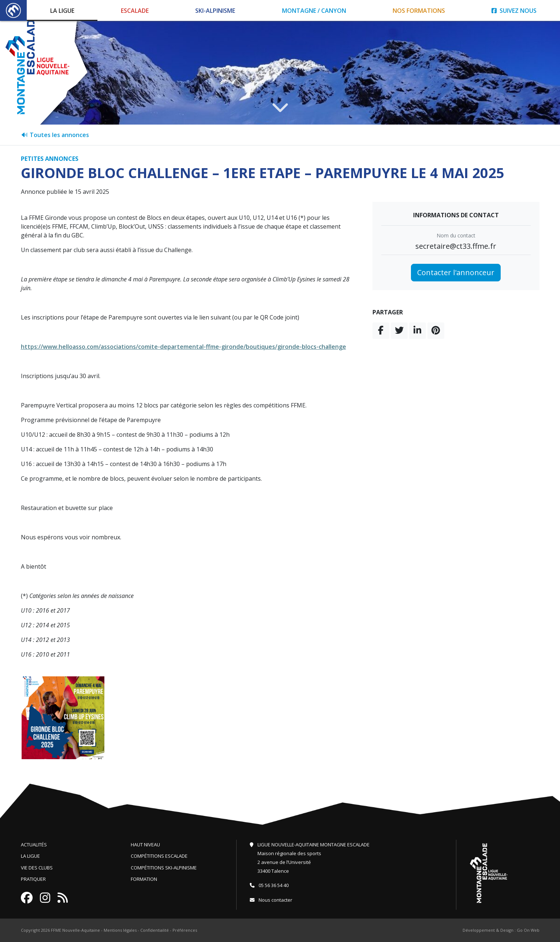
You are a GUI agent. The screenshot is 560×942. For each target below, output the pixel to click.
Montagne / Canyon (314, 11)
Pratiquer (33, 879)
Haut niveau (145, 845)
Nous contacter (271, 900)
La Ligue (62, 11)
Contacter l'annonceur (456, 272)
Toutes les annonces (55, 135)
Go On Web (528, 930)
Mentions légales (120, 930)
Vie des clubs (37, 868)
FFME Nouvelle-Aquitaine (75, 930)
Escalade (135, 11)
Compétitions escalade (159, 856)
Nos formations (419, 11)
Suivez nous (514, 11)
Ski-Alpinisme (215, 11)
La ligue (30, 856)
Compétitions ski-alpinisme (164, 868)
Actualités (34, 845)
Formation (144, 879)
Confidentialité (155, 930)
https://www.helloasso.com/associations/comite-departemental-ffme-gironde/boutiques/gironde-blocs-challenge (183, 347)
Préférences (185, 930)
